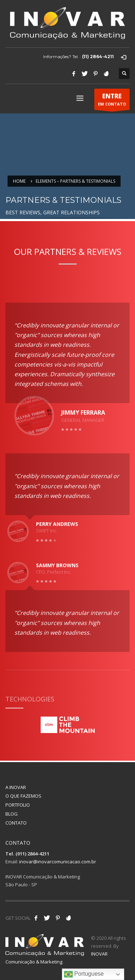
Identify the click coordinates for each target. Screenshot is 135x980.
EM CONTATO (112, 101)
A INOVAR (16, 787)
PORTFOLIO (18, 805)
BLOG (12, 814)
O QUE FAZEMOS (23, 796)
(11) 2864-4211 (98, 57)
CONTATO (16, 823)
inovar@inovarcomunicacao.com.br (58, 862)
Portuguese (84, 974)
